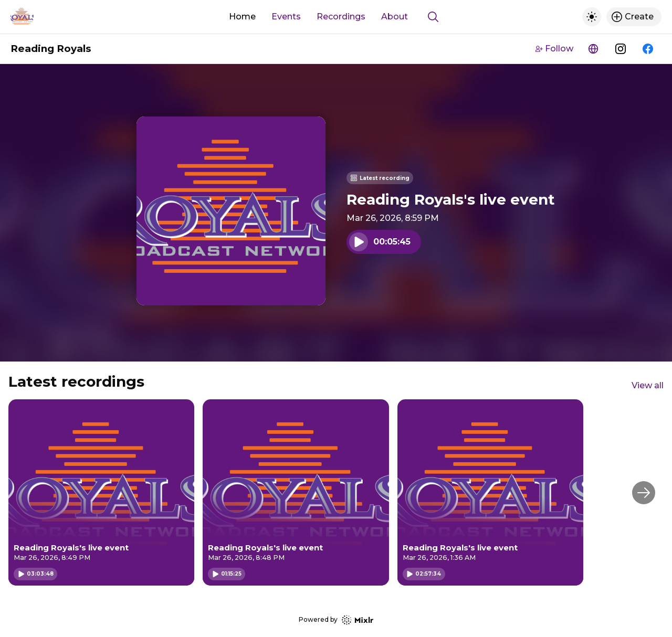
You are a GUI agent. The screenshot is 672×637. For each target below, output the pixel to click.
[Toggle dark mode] (592, 17)
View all (648, 385)
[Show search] (433, 17)
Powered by (336, 620)
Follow (554, 49)
